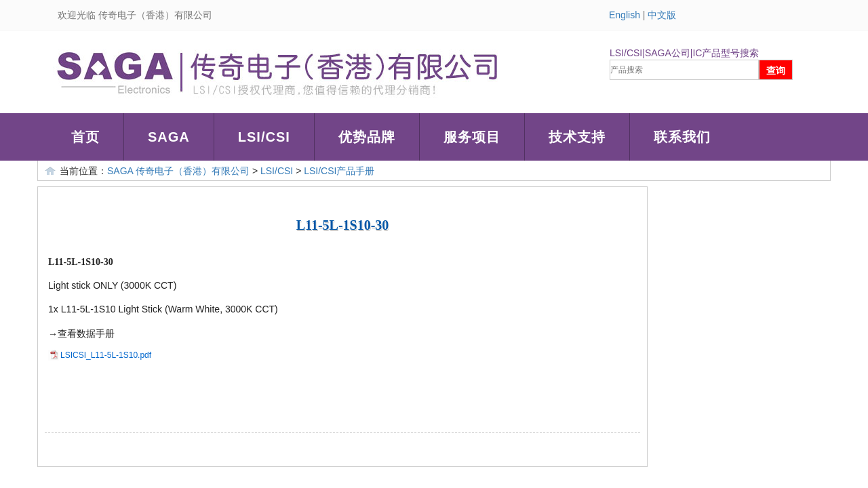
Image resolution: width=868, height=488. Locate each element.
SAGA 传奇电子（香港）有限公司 (178, 171)
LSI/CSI (264, 137)
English (625, 15)
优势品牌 (367, 137)
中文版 (662, 15)
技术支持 (577, 137)
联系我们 (682, 137)
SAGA (169, 137)
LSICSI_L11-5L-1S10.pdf (106, 355)
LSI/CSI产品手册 (339, 171)
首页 (85, 137)
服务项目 (472, 137)
